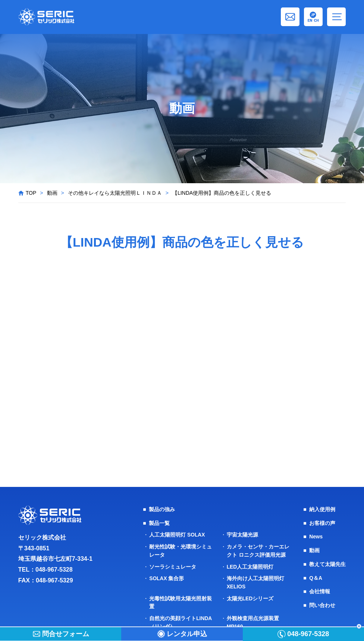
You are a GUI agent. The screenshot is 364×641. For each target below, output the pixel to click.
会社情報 (320, 590)
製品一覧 (159, 523)
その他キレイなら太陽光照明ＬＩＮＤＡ (115, 193)
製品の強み (162, 509)
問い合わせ (322, 603)
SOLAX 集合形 (167, 577)
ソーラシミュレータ (173, 565)
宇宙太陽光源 (242, 534)
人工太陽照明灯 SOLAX (177, 534)
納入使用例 (322, 509)
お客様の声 (322, 523)
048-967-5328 (54, 570)
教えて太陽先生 (327, 563)
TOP (31, 193)
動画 (52, 193)
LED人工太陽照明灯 (250, 565)
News (316, 536)
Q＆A (316, 576)
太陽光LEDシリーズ (250, 596)
